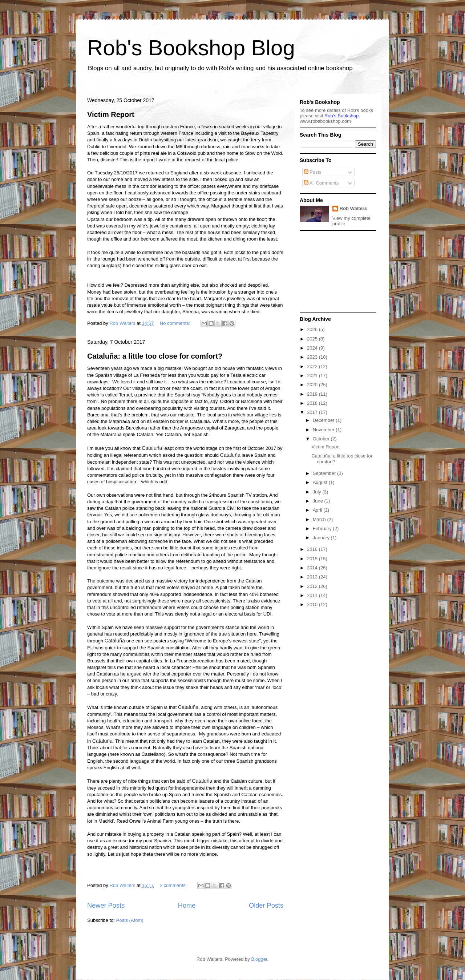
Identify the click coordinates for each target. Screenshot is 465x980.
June (319, 501)
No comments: (176, 323)
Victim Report (111, 114)
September (325, 473)
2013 (313, 577)
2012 (313, 586)
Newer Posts (106, 906)
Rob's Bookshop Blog (191, 48)
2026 (313, 329)
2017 (313, 412)
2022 (313, 366)
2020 (313, 385)
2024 (313, 348)
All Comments (322, 183)
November (324, 430)
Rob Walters (353, 208)
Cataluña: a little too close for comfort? (155, 356)
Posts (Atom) (130, 920)
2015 (313, 559)
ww (325, 121)
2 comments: (174, 885)
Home (187, 906)
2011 (313, 595)
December (324, 420)
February (323, 529)
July (318, 492)
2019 (313, 394)
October (322, 439)
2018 (313, 403)
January (322, 538)
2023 (313, 357)
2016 (313, 549)
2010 (313, 604)
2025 (313, 339)
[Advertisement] (336, 271)
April (318, 510)
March (320, 519)
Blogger (259, 959)
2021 (313, 376)
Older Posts (266, 906)
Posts (313, 172)
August (321, 482)
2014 (313, 568)
